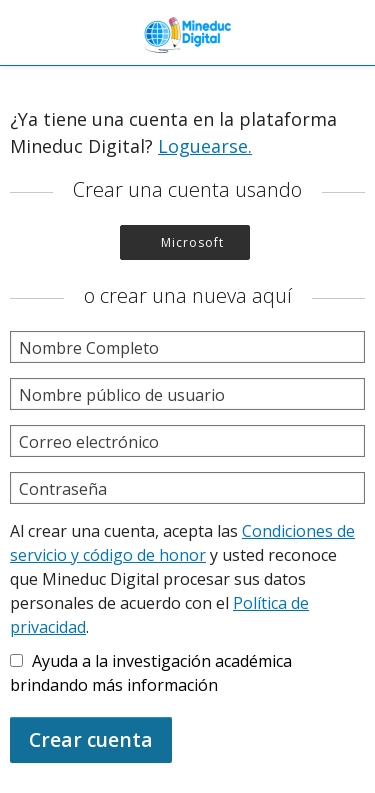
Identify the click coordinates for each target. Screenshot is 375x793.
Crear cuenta (91, 739)
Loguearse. (205, 146)
